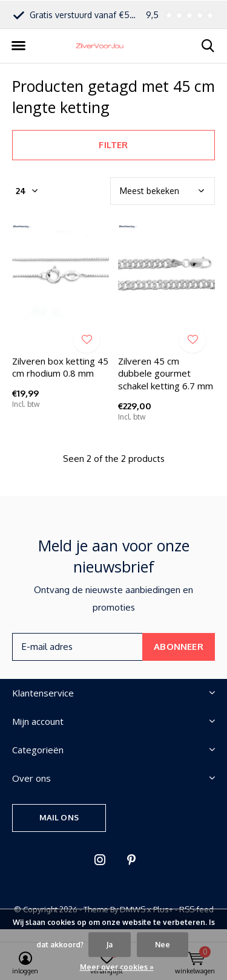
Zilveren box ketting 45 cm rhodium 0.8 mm (60, 367)
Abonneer (179, 647)
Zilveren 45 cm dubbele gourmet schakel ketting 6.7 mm (166, 374)
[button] (18, 46)
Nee (163, 945)
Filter (113, 145)
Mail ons (59, 817)
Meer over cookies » (117, 967)
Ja (110, 945)
